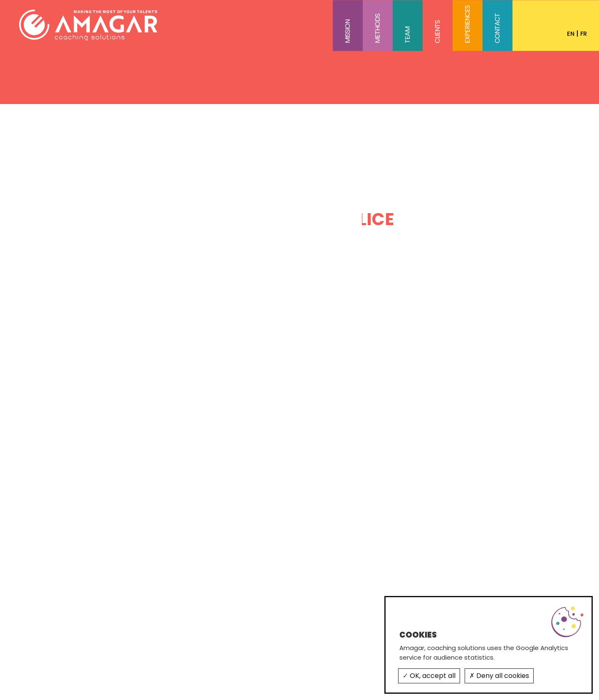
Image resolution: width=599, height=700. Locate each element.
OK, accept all (429, 676)
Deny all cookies (499, 676)
